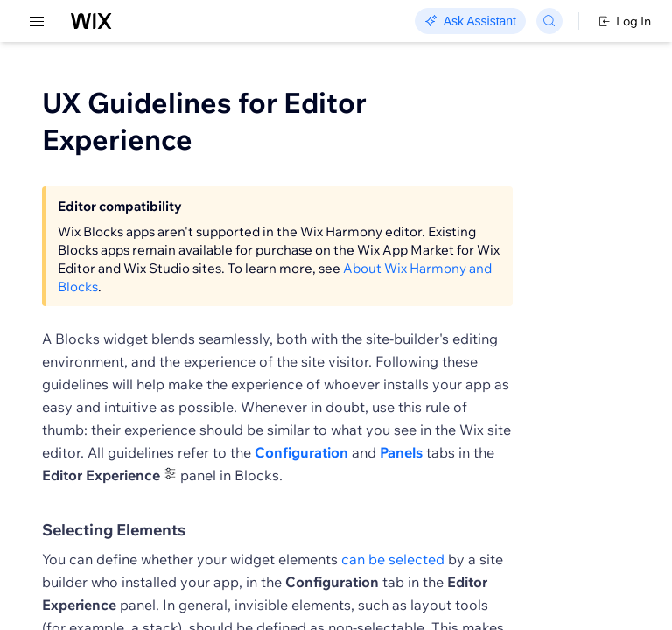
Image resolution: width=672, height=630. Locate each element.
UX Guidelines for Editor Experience (204, 121)
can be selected (393, 580)
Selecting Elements (114, 551)
